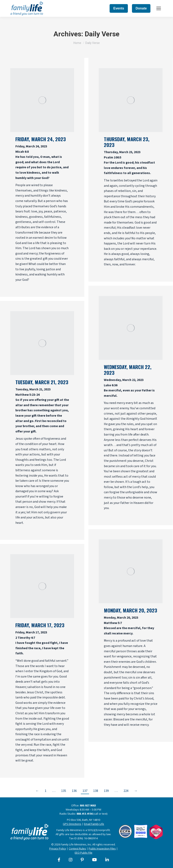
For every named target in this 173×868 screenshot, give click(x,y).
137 (85, 791)
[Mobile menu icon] (159, 8)
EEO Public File (84, 853)
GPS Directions (72, 824)
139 (106, 791)
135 (64, 791)
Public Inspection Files (102, 849)
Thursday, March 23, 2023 (127, 142)
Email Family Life (94, 824)
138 (96, 791)
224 (126, 791)
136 (74, 791)
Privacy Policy (58, 849)
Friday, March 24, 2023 (41, 139)
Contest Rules (77, 849)
